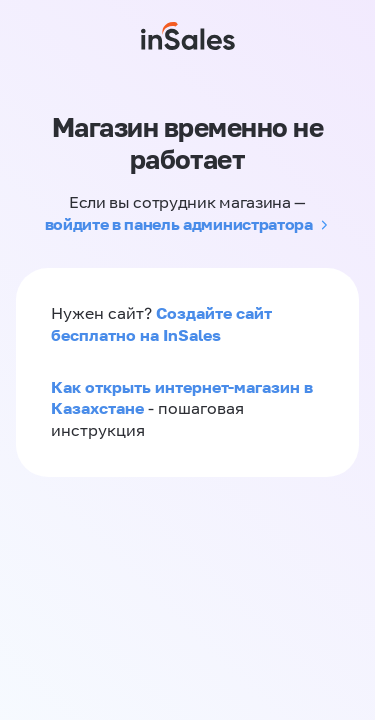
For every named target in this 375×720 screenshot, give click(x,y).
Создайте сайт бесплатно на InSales (161, 324)
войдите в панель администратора (179, 224)
